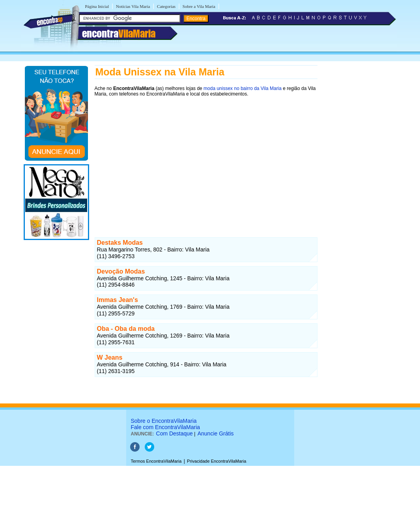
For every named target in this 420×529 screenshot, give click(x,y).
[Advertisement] (206, 157)
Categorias (166, 6)
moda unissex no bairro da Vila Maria (243, 88)
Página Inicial (97, 6)
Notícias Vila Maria (133, 6)
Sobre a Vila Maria (199, 6)
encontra (119, 34)
